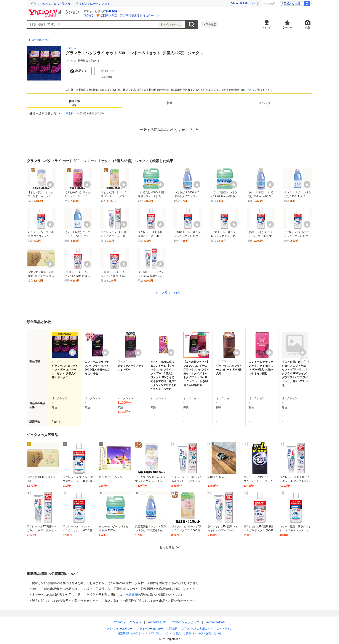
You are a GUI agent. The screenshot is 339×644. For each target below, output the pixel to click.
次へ (304, 361)
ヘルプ (255, 3)
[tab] (74, 103)
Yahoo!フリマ (157, 622)
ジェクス (71, 48)
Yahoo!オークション (128, 622)
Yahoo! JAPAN (239, 3)
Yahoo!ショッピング (186, 622)
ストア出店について (157, 633)
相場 (169, 103)
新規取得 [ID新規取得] (112, 11)
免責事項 (132, 595)
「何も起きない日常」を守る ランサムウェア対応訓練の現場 (70, 4)
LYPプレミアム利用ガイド (197, 629)
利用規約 (172, 629)
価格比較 (74, 103)
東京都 (70, 113)
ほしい (107, 71)
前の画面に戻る (40, 40)
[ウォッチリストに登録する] (72, 353)
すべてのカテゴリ (171, 24)
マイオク (267, 27)
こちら (249, 90)
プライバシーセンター (150, 629)
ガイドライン (225, 629)
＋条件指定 (209, 24)
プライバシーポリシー (120, 629)
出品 (307, 27)
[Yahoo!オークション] (54, 11)
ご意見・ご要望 (182, 633)
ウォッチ (287, 27)
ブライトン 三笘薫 (292, 3)
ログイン (89, 15)
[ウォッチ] (50, 184)
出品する (79, 71)
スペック (265, 103)
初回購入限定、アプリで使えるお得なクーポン (130, 15)
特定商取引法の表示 (129, 633)
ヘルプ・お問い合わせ (208, 633)
